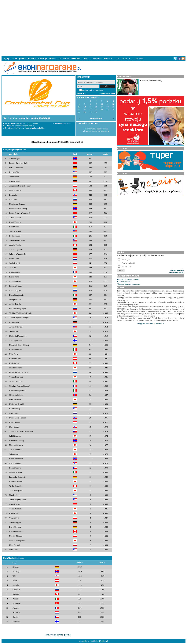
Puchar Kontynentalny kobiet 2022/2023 (21, 123)
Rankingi (42, 59)
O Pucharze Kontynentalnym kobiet (19, 126)
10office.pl (103, 641)
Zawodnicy (97, 59)
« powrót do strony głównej (58, 635)
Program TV (128, 59)
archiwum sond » (177, 273)
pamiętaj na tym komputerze (93, 90)
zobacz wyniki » (177, 270)
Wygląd (6, 59)
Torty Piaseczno (125, 282)
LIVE (117, 59)
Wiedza (53, 59)
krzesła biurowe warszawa (129, 284)
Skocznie (108, 59)
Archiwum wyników (62, 123)
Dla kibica (64, 59)
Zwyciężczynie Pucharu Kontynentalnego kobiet (24, 128)
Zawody (32, 59)
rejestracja (82, 93)
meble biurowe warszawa (129, 279)
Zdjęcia (86, 59)
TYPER (139, 59)
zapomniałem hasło (107, 93)
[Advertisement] (93, 27)
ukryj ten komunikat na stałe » (151, 323)
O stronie (75, 59)
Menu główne (19, 59)
